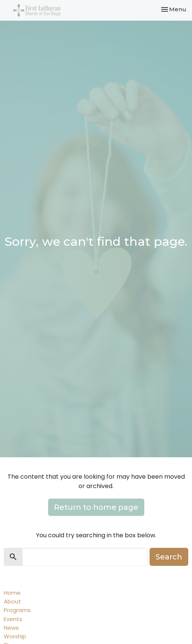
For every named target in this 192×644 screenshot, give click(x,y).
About (12, 601)
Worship (15, 636)
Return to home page (96, 507)
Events (13, 619)
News (11, 628)
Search (169, 557)
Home (12, 593)
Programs (17, 610)
